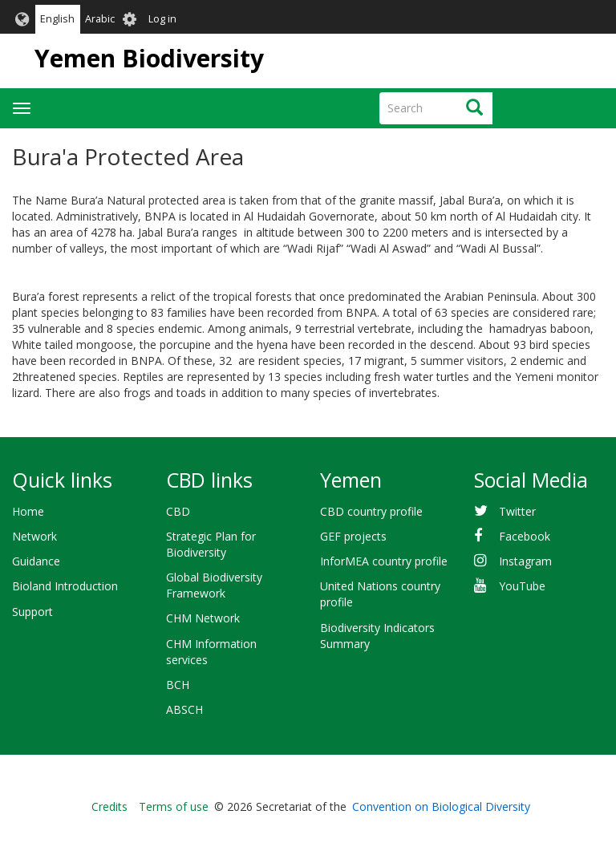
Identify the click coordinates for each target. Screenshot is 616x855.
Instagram (525, 561)
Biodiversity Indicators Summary (377, 636)
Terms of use (174, 806)
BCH (178, 685)
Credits (109, 806)
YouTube (522, 586)
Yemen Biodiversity (149, 58)
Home (28, 511)
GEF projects (353, 536)
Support (32, 612)
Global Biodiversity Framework (214, 585)
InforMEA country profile (384, 561)
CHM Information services (211, 652)
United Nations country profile (380, 594)
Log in (162, 19)
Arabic (100, 19)
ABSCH (184, 709)
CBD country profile (371, 511)
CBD (178, 511)
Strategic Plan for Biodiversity (211, 544)
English (57, 19)
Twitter (517, 511)
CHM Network (203, 618)
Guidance (36, 561)
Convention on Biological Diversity (441, 806)
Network (34, 536)
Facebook (525, 536)
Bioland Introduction (65, 586)
